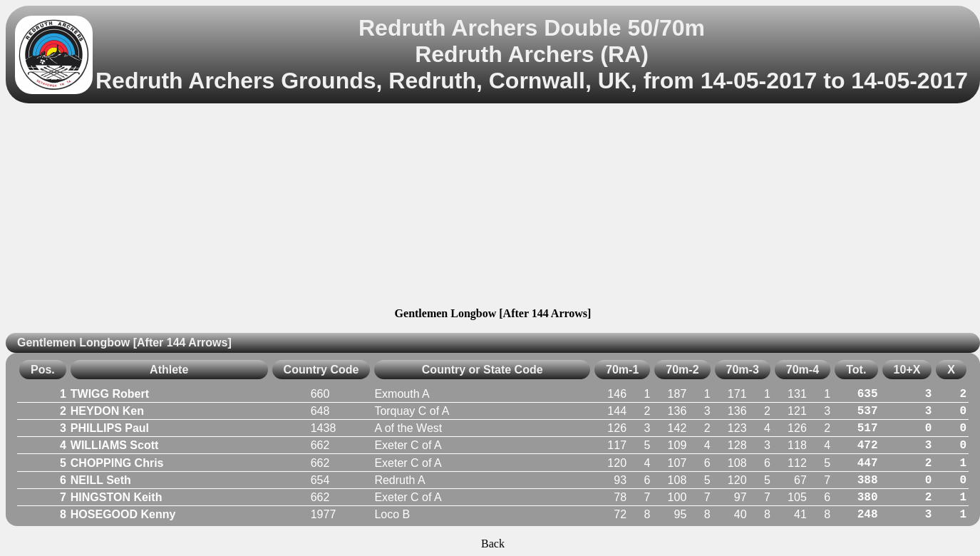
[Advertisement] (493, 207)
